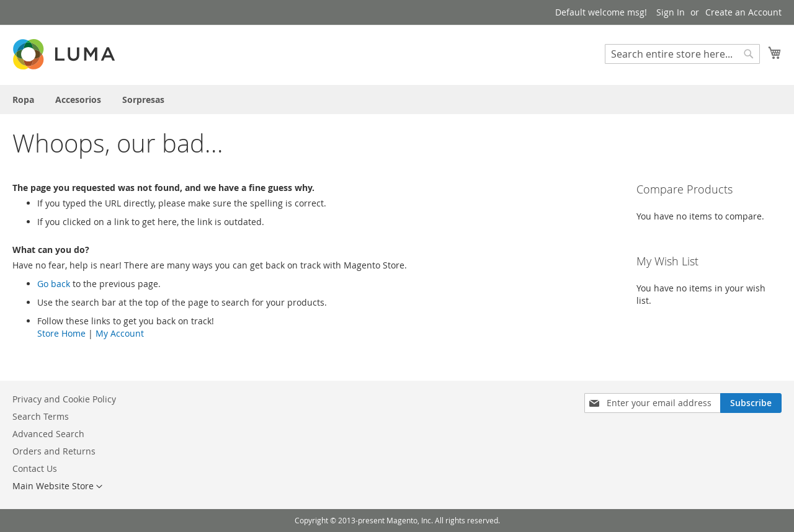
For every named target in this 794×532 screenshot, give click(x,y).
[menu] (397, 100)
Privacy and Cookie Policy (64, 399)
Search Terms (41, 416)
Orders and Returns (54, 451)
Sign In (671, 12)
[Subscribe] (751, 403)
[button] (57, 487)
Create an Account (743, 12)
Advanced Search (48, 434)
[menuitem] (23, 100)
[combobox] (682, 54)
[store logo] (65, 54)
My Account (120, 333)
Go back (54, 284)
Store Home (61, 333)
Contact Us (35, 468)
